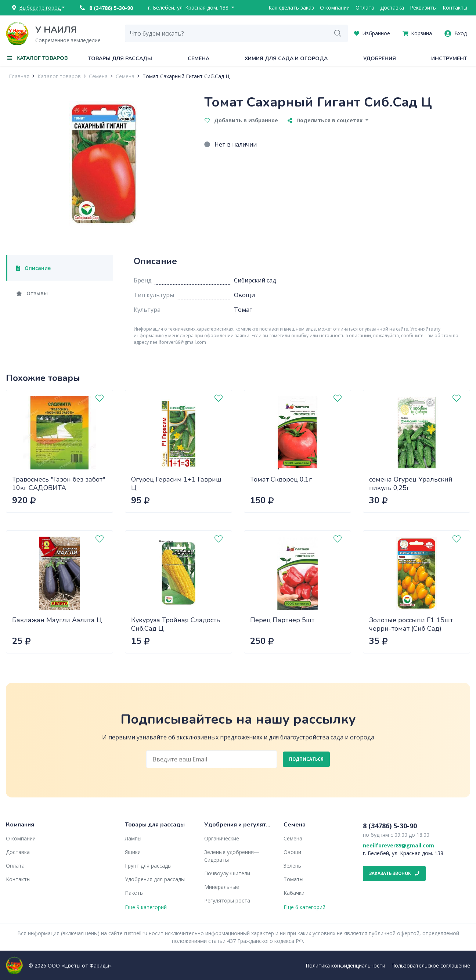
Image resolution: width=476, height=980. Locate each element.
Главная (19, 76)
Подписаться (306, 759)
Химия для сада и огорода (286, 59)
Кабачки (294, 893)
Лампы (133, 838)
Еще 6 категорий (304, 907)
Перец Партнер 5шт (282, 620)
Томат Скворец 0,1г (281, 479)
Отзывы (32, 293)
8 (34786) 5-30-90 (106, 8)
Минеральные (222, 887)
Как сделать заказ (291, 8)
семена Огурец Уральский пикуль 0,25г (411, 484)
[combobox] (227, 33)
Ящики (133, 852)
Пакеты (134, 893)
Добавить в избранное (241, 120)
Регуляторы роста (227, 900)
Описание (33, 268)
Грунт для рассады (148, 866)
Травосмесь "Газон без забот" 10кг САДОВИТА (59, 484)
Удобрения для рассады (155, 879)
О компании (335, 8)
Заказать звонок (394, 873)
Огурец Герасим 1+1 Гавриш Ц (176, 484)
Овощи (292, 852)
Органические (222, 838)
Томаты (293, 879)
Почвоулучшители (227, 873)
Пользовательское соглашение (431, 965)
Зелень (292, 866)
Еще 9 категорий (146, 907)
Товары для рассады (120, 59)
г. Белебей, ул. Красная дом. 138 (189, 8)
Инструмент (449, 59)
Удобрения (380, 59)
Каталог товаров (59, 76)
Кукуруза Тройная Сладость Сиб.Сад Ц (176, 624)
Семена (199, 59)
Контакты (455, 8)
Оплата (365, 8)
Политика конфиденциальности (345, 965)
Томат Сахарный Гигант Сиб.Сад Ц (186, 76)
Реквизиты (423, 8)
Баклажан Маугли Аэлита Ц (57, 620)
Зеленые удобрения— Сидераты (232, 856)
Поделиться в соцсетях (326, 120)
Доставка (392, 8)
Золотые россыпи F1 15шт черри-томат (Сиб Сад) (411, 624)
